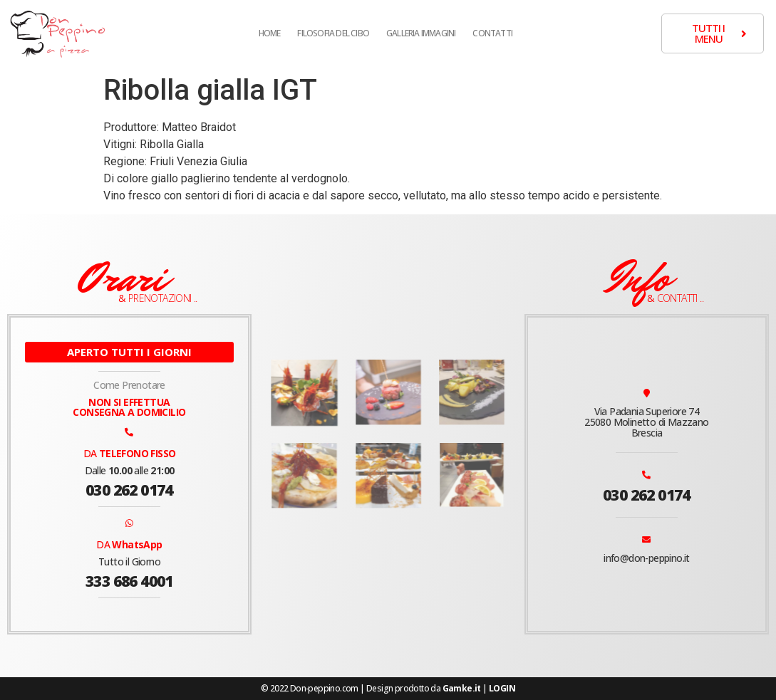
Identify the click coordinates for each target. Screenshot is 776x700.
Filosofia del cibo (333, 33)
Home (270, 33)
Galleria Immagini (421, 33)
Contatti (492, 33)
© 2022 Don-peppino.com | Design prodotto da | (388, 688)
